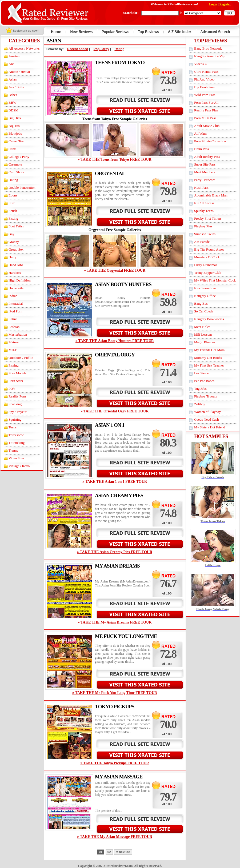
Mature (14, 342)
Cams (13, 149)
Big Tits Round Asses (209, 249)
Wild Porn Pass (205, 95)
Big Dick (15, 118)
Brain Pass (201, 149)
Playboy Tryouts (206, 396)
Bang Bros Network (208, 48)
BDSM (13, 110)
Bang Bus (201, 304)
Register (225, 4)
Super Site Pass (205, 164)
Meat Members (205, 172)
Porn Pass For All (206, 103)
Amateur (15, 56)
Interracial (16, 304)
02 (109, 852)
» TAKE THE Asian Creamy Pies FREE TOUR (115, 552)
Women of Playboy (207, 412)
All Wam (200, 133)
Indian (13, 296)
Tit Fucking (17, 443)
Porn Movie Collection (210, 141)
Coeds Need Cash (206, 419)
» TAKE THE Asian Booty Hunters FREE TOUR (115, 341)
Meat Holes (202, 327)
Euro (12, 203)
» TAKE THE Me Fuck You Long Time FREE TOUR (115, 693)
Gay (11, 234)
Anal (12, 64)
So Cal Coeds (204, 311)
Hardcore (15, 273)
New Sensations (205, 288)
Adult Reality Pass (207, 157)
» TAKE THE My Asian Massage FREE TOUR (115, 837)
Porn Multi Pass (205, 118)
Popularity (101, 49)
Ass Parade (202, 242)
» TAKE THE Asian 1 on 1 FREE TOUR (115, 482)
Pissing (14, 365)
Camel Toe (16, 141)
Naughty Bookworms (209, 319)
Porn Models (17, 373)
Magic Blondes (205, 342)
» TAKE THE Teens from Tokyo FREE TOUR (115, 160)
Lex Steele (201, 373)
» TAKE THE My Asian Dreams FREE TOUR (115, 622)
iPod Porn (15, 311)
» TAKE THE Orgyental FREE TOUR (115, 270)
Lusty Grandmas (206, 265)
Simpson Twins (205, 234)
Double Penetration (22, 188)
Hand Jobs (16, 265)
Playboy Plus (203, 226)
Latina (13, 319)
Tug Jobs (200, 389)
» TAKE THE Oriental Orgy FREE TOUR (115, 411)
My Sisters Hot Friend (210, 427)
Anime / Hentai (19, 72)
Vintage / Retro (19, 466)
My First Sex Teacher (209, 365)
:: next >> (123, 852)
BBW (13, 103)
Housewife (16, 288)
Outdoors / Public (21, 358)
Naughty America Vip (209, 56)
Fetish (13, 211)
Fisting (13, 218)
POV (12, 389)
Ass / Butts (16, 87)
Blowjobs (15, 133)
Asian (13, 79)
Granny (14, 242)
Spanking (15, 404)
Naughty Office (205, 296)
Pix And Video (204, 79)
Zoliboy (200, 404)
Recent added (78, 49)
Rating (119, 49)
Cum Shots (16, 172)
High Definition (20, 280)
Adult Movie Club (207, 126)
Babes (13, 95)
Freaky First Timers (208, 218)
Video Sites (17, 458)
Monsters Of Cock (207, 257)
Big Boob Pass (204, 87)
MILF (13, 350)
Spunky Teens (204, 211)
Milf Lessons (203, 334)
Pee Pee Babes (204, 381)
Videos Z (200, 64)
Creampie (15, 164)
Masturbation (18, 334)
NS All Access (204, 203)
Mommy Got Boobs (208, 358)
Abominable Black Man (211, 195)
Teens (13, 427)
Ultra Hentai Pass (206, 72)
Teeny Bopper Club (208, 273)
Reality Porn (17, 396)
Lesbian (14, 327)
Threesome (16, 435)
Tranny (13, 450)
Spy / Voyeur (17, 412)
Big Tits (14, 126)
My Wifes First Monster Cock (215, 280)
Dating (13, 180)
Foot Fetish (16, 226)
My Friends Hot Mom (209, 350)
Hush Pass (201, 188)
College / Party (19, 157)
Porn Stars (16, 381)
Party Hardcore (205, 180)
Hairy (13, 257)
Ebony (13, 195)
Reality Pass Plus (206, 110)
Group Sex (16, 249)
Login (213, 4)
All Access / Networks (24, 48)
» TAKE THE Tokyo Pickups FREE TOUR (115, 763)
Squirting (15, 419)
